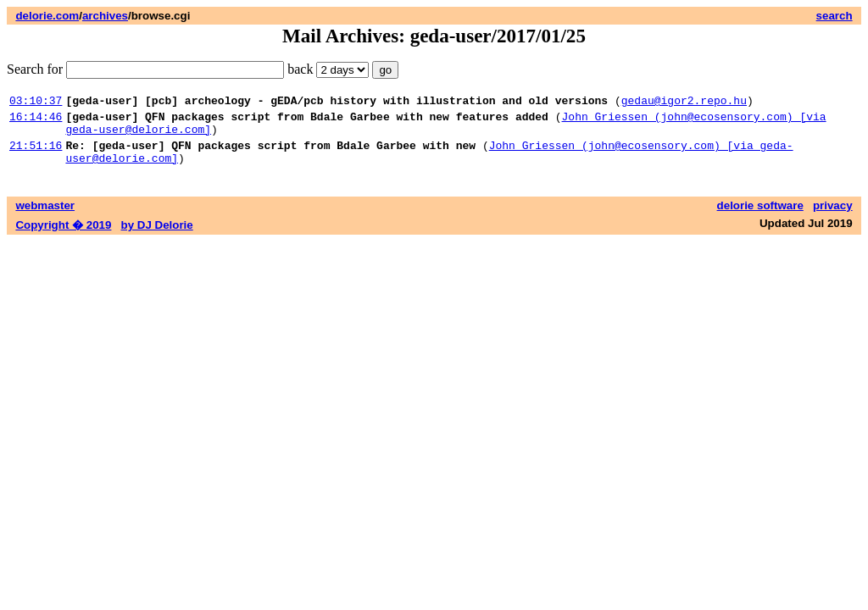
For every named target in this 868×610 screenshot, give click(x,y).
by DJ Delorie (157, 238)
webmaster (45, 218)
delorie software (760, 218)
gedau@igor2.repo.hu (684, 103)
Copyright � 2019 (63, 238)
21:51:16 (36, 155)
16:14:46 (36, 121)
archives (105, 16)
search (835, 16)
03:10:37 (36, 103)
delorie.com (47, 16)
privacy (833, 218)
